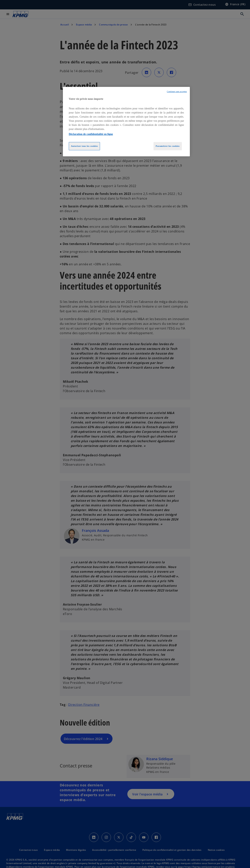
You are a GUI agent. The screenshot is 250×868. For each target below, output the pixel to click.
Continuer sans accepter (177, 91)
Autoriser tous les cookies (84, 146)
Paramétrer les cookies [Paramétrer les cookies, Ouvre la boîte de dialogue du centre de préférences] (168, 146)
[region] (126, 122)
